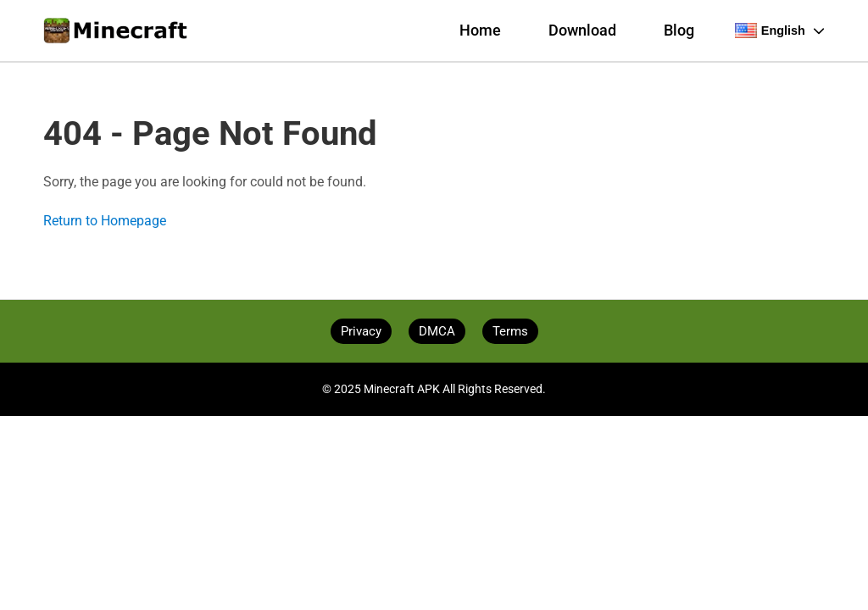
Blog (679, 30)
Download (582, 30)
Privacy (361, 331)
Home (480, 30)
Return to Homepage (105, 221)
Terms (510, 331)
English (780, 30)
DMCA (437, 331)
